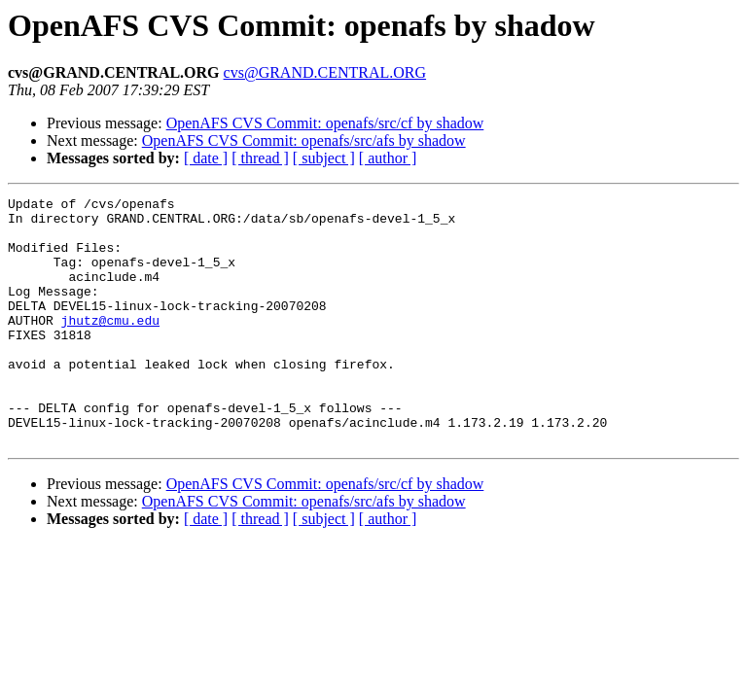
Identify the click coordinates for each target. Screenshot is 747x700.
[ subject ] (324, 158)
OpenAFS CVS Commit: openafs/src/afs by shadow (304, 140)
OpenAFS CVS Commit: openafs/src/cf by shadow (325, 123)
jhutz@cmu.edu (110, 346)
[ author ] (388, 158)
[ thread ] (260, 158)
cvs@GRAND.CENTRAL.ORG (325, 72)
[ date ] (206, 158)
